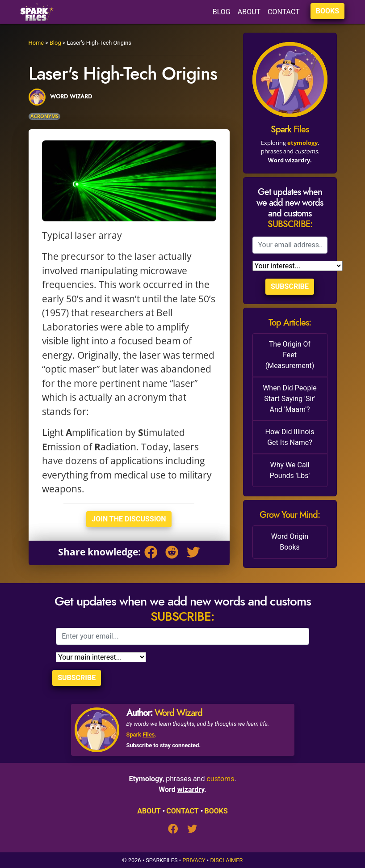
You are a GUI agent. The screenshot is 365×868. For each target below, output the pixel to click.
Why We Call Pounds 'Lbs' (290, 470)
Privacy (194, 860)
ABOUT (249, 12)
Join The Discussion (129, 519)
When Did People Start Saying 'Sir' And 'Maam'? (290, 399)
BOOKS (327, 11)
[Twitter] (193, 554)
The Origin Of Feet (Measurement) (290, 355)
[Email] (290, 245)
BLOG (222, 12)
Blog (55, 43)
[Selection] (298, 266)
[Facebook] (153, 554)
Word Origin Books (290, 542)
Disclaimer (226, 860)
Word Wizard (178, 713)
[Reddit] (174, 554)
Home (36, 43)
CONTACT (284, 12)
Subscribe (290, 286)
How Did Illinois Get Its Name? (289, 437)
